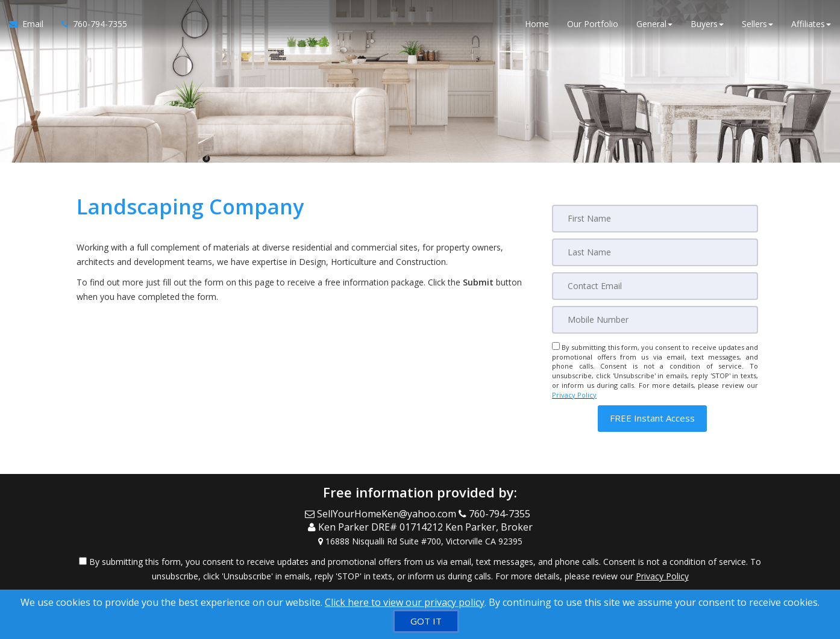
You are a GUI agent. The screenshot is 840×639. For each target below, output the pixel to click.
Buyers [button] (707, 24)
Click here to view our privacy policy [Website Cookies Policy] (405, 602)
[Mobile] (655, 320)
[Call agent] (90, 24)
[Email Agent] (31, 24)
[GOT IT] (426, 621)
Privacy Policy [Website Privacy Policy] (574, 395)
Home (537, 24)
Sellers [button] (757, 24)
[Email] (655, 286)
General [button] (654, 24)
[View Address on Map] (420, 541)
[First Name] (655, 219)
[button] (652, 418)
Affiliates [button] (811, 24)
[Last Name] (655, 252)
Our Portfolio (593, 24)
